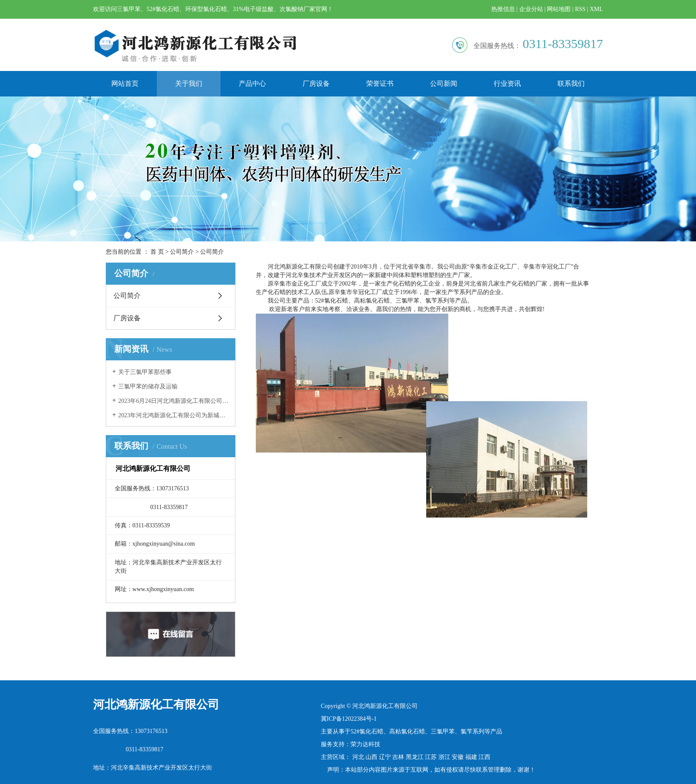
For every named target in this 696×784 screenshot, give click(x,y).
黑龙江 (415, 757)
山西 (371, 757)
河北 (358, 757)
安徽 (458, 757)
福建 (471, 757)
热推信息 (503, 9)
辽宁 (385, 757)
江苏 (431, 757)
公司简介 (182, 252)
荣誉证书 (380, 83)
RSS (580, 9)
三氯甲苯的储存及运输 (148, 386)
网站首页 (125, 83)
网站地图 (559, 9)
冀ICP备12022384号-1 (349, 719)
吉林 (398, 757)
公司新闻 (444, 83)
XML (596, 9)
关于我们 (189, 83)
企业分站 (531, 9)
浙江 (444, 757)
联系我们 (571, 83)
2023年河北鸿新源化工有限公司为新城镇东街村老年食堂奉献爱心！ (174, 415)
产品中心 (252, 83)
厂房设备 (316, 83)
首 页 (157, 252)
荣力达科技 (365, 744)
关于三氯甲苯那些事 (145, 372)
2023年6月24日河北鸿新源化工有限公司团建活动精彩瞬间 (174, 401)
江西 (484, 757)
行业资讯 (507, 83)
